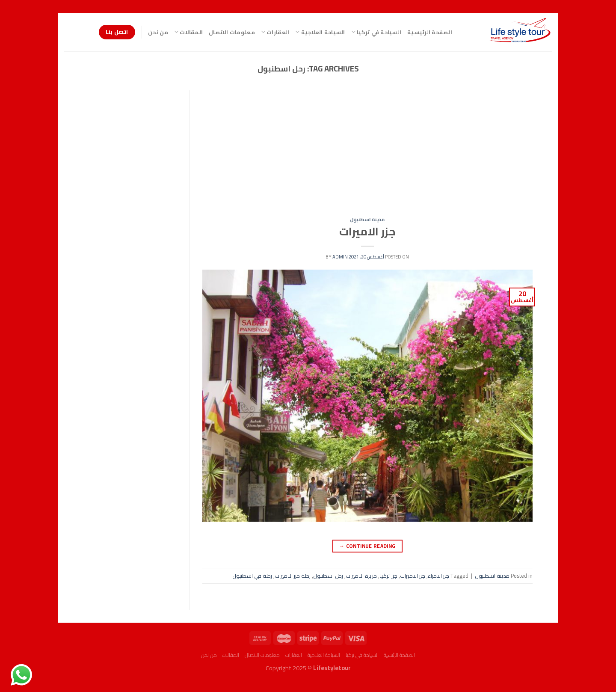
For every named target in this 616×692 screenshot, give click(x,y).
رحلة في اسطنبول (252, 576)
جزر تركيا (388, 576)
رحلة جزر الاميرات (293, 576)
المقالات (188, 32)
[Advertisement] (367, 154)
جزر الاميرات (367, 232)
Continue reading (367, 546)
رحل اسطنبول (328, 576)
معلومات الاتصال (232, 32)
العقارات (275, 32)
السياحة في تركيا (376, 32)
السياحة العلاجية (320, 32)
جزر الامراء (438, 576)
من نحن (158, 32)
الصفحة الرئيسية (430, 32)
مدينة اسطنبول (367, 219)
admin (340, 257)
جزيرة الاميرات (361, 576)
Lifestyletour (332, 668)
